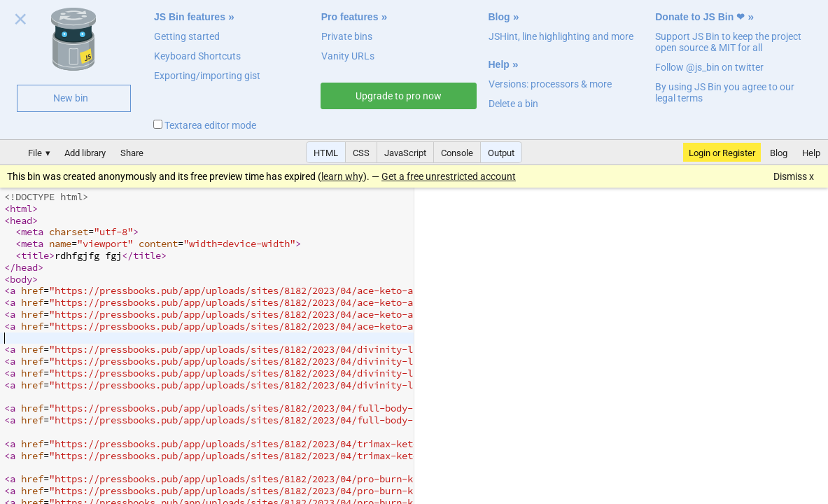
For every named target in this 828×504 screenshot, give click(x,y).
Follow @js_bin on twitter (709, 67)
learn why (342, 176)
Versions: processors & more (550, 84)
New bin (71, 98)
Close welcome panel (21, 22)
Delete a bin (513, 104)
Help (499, 64)
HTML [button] (326, 153)
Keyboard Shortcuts (197, 56)
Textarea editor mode (205, 125)
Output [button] (501, 153)
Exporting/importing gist (207, 76)
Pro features (350, 17)
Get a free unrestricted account (449, 176)
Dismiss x (794, 176)
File (35, 153)
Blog (499, 17)
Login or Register (722, 153)
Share (132, 153)
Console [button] (457, 153)
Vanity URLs (348, 56)
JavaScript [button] (405, 153)
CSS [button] (361, 153)
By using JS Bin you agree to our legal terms (725, 92)
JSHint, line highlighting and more (561, 36)
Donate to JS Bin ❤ (700, 17)
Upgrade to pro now (399, 96)
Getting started (187, 36)
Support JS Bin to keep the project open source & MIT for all (728, 42)
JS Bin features (190, 17)
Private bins (347, 36)
